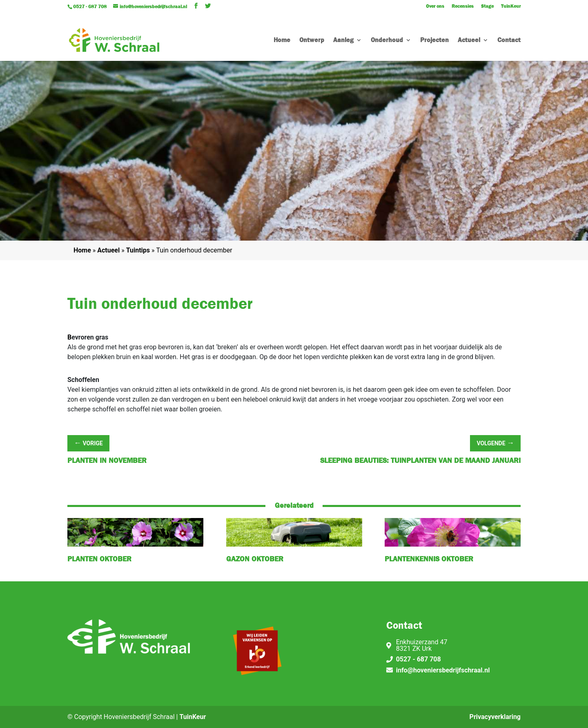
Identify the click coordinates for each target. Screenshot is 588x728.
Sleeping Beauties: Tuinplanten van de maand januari (420, 461)
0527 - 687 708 (419, 659)
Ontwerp (312, 41)
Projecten (434, 41)
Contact (509, 41)
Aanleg (343, 41)
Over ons (435, 7)
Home (282, 41)
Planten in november (107, 461)
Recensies (463, 7)
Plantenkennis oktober (429, 559)
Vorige (88, 443)
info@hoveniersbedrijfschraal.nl (443, 670)
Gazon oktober (255, 559)
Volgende (495, 443)
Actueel (469, 41)
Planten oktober (99, 559)
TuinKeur (511, 7)
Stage (487, 7)
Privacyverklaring (495, 717)
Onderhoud (387, 41)
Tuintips (138, 250)
